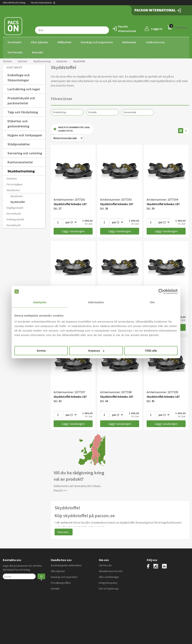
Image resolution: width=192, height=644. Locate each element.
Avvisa (41, 351)
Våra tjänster (39, 42)
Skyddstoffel (18, 201)
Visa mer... (64, 531)
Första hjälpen (15, 183)
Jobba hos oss (155, 42)
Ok (41, 576)
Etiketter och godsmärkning (18, 123)
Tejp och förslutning (23, 111)
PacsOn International (43, 3)
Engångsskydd (15, 207)
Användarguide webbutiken (66, 564)
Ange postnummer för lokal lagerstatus (72, 128)
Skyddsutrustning (42, 60)
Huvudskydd (13, 224)
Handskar (12, 177)
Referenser (129, 42)
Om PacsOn (15, 52)
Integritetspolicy (108, 582)
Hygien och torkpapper (25, 134)
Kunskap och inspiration (97, 42)
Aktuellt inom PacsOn (111, 570)
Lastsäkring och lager (24, 88)
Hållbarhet (64, 42)
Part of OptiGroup (109, 588)
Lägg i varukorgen (73, 230)
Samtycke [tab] (40, 302)
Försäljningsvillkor (61, 582)
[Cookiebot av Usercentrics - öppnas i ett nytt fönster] (161, 291)
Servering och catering (25, 152)
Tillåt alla (151, 351)
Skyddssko (17, 195)
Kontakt (37, 52)
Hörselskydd (14, 212)
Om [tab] (152, 302)
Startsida (7, 60)
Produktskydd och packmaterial (21, 99)
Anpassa (96, 351)
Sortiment (14, 42)
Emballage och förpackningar (19, 76)
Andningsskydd (15, 218)
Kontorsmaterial (20, 161)
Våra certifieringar (109, 576)
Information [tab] (96, 302)
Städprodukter (19, 143)
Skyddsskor (62, 60)
